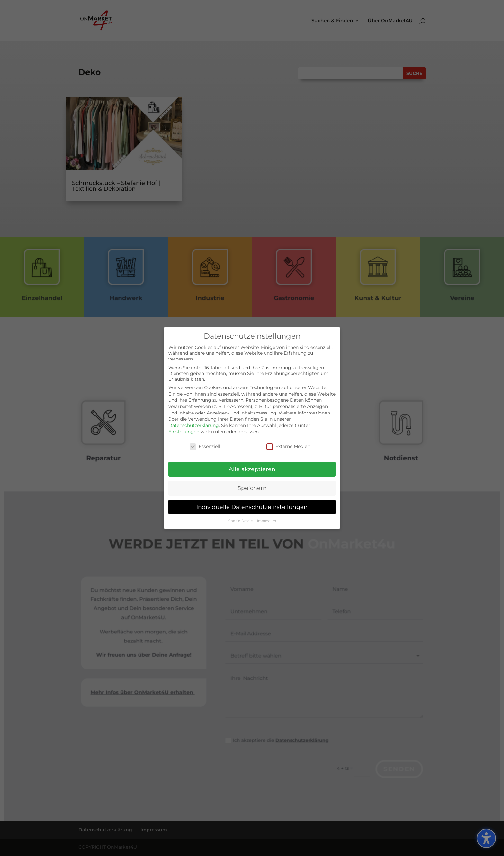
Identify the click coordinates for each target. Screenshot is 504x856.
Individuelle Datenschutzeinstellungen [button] (252, 505)
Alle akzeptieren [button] (252, 467)
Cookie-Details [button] (241, 519)
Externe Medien (288, 444)
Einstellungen (184, 430)
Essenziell (205, 444)
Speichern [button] (252, 486)
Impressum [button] (267, 519)
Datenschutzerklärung (194, 423)
